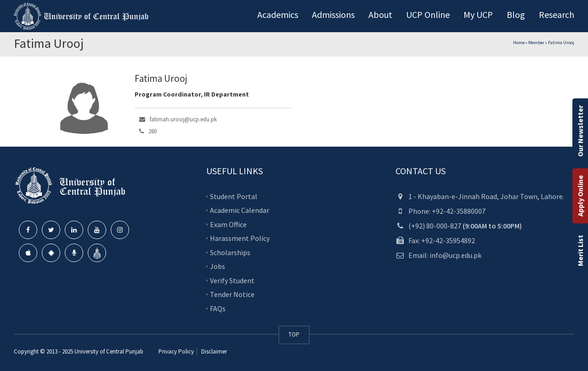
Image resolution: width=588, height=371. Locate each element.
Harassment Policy (240, 238)
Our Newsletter (580, 131)
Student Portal (234, 196)
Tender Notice (232, 294)
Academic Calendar (240, 210)
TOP (294, 334)
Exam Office (228, 224)
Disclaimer (213, 351)
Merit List (580, 251)
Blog (516, 14)
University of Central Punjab (109, 351)
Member (536, 43)
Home (519, 43)
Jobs (218, 266)
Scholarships (230, 252)
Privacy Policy (176, 351)
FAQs (218, 308)
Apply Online (580, 196)
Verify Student (232, 280)
